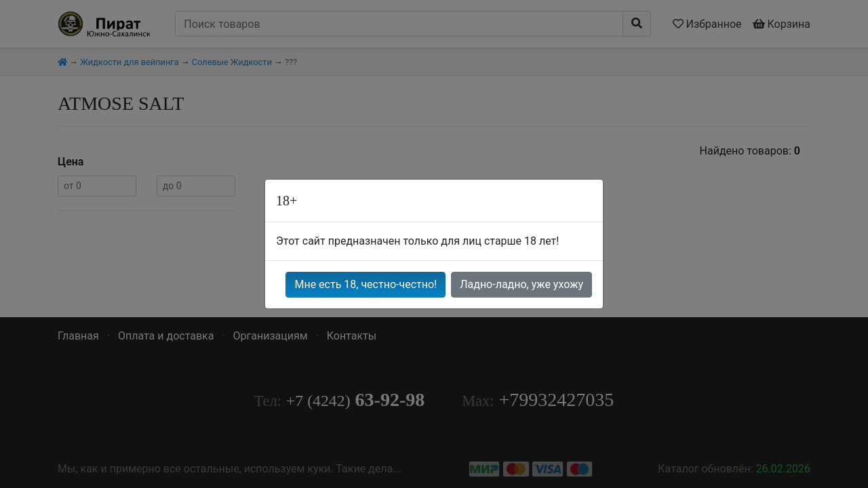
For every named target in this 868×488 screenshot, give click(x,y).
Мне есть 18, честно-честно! (366, 284)
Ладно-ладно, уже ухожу (521, 284)
